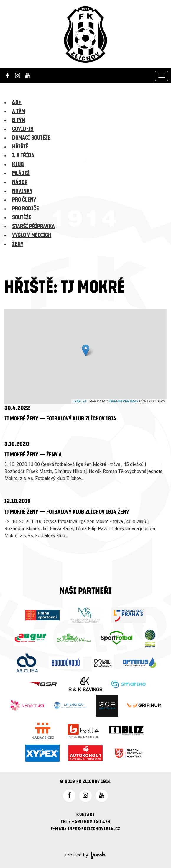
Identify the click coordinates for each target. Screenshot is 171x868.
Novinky (22, 191)
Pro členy (24, 200)
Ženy (18, 244)
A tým (19, 111)
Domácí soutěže (31, 138)
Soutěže (22, 217)
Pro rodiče (26, 209)
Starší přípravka (33, 226)
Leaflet (80, 401)
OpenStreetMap (124, 401)
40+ (17, 102)
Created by (86, 855)
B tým (19, 120)
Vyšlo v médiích (32, 235)
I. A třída (23, 155)
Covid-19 (23, 129)
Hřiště (20, 147)
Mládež (21, 173)
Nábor (20, 182)
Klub (18, 164)
